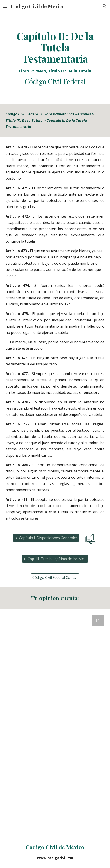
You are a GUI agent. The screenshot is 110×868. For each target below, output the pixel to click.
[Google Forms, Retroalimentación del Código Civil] (55, 723)
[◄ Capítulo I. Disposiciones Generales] (46, 538)
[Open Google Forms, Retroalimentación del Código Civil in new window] (98, 621)
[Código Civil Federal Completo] (55, 577)
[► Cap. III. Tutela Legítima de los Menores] (55, 559)
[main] (55, 58)
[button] (5, 6)
